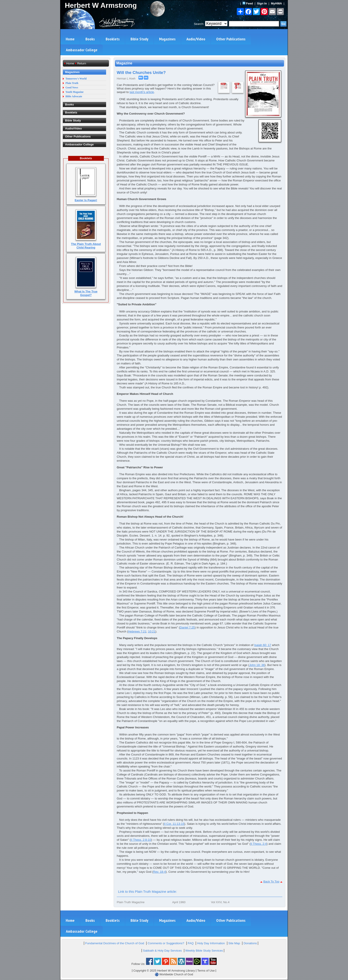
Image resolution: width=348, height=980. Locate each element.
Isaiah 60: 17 (263, 645)
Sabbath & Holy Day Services (162, 951)
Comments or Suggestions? (166, 943)
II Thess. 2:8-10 (141, 840)
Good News (72, 88)
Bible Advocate (74, 96)
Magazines (167, 39)
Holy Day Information (211, 943)
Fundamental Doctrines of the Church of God (115, 943)
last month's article (142, 92)
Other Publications (231, 39)
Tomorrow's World (76, 79)
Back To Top (271, 882)
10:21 (152, 631)
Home (70, 39)
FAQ (191, 943)
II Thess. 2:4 (258, 844)
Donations (250, 943)
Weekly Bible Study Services (204, 951)
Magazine (124, 63)
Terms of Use (206, 971)
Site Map (234, 943)
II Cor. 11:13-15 (174, 824)
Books (90, 39)
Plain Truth (72, 83)
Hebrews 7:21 (137, 631)
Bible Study (139, 39)
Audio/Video (196, 39)
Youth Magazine (75, 92)
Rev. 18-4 (159, 872)
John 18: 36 (257, 665)
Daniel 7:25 (187, 627)
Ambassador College (82, 50)
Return (82, 63)
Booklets (113, 39)
